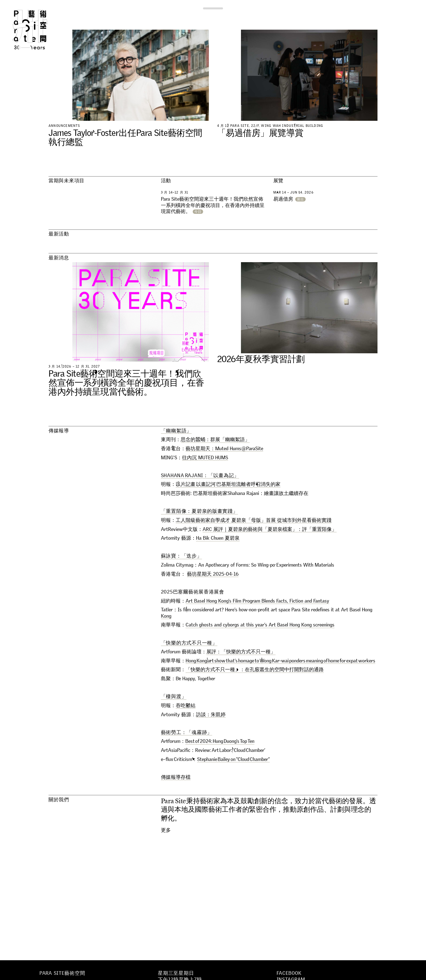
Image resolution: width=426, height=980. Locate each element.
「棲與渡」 (174, 696)
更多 (166, 830)
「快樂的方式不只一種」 (189, 643)
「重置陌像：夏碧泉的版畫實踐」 (199, 511)
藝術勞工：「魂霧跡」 (187, 732)
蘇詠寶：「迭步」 (181, 556)
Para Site (39, 30)
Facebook (289, 973)
